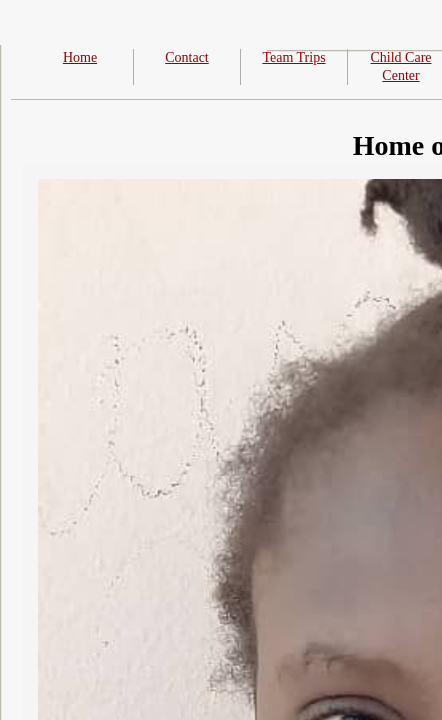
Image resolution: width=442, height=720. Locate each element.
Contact (187, 57)
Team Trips (293, 57)
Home (80, 57)
